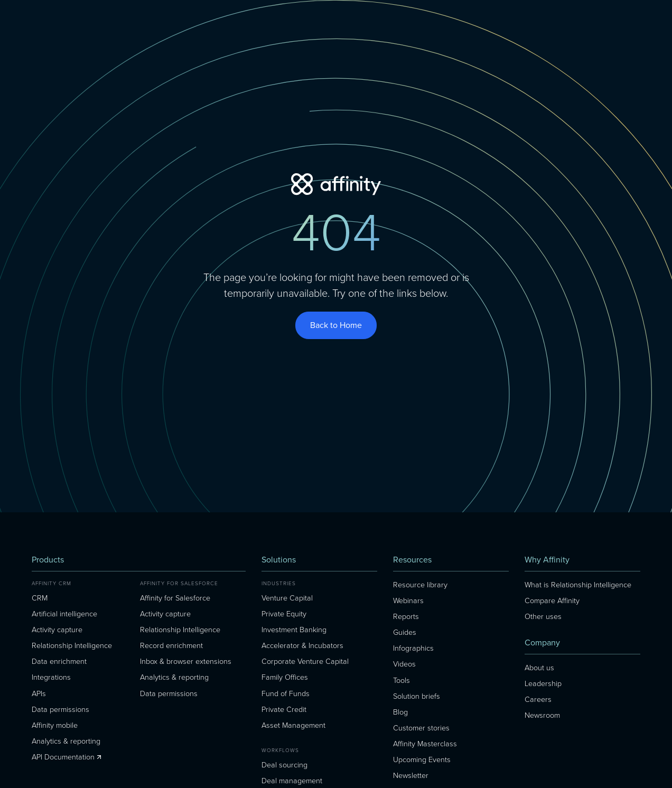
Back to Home (336, 325)
